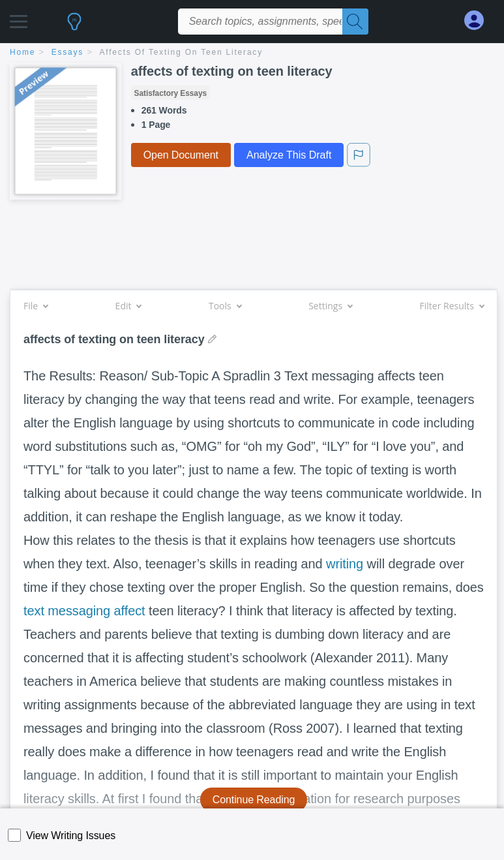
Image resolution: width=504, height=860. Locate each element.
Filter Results (452, 306)
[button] (19, 18)
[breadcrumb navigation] (252, 53)
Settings (330, 306)
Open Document (181, 155)
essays (67, 52)
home (22, 52)
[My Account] (479, 21)
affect (130, 611)
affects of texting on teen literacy (181, 52)
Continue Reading (254, 800)
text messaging (67, 611)
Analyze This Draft (289, 155)
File (36, 306)
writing (345, 564)
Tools (225, 306)
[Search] (355, 22)
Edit (128, 306)
